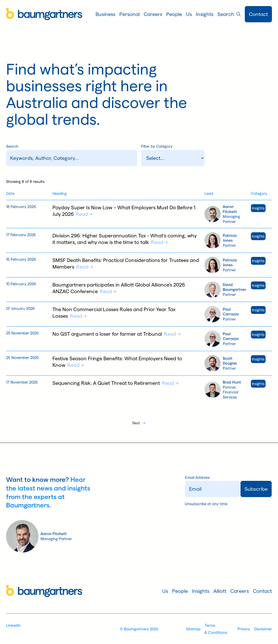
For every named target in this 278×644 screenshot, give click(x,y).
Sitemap (193, 629)
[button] (105, 14)
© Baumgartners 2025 (139, 629)
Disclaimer (263, 629)
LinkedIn (13, 625)
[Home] (44, 14)
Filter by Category (157, 146)
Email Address (197, 478)
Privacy (244, 629)
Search (12, 146)
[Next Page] (139, 423)
